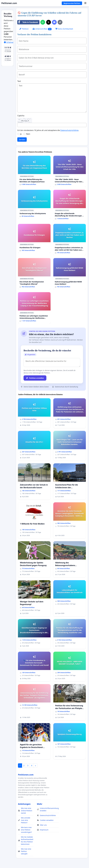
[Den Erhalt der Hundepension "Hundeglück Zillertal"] (34, 274)
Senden (22, 140)
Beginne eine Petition (72, 3)
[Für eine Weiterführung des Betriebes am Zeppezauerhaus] (34, 171)
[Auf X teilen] (49, 22)
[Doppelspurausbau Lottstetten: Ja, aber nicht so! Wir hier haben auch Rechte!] (70, 240)
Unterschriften (42, 29)
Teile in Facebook (28, 22)
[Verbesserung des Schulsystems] (34, 204)
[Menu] (85, 3)
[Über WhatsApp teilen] (43, 22)
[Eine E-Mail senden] (54, 22)
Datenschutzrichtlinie (69, 130)
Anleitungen (24, 804)
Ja (21, 134)
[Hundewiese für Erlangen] (34, 238)
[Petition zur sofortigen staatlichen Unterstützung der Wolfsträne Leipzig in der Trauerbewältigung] (34, 308)
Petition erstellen (35, 378)
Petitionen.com (9, 3)
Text (19, 81)
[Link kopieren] (60, 22)
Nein (28, 134)
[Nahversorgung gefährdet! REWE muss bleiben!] (70, 274)
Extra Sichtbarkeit (64, 29)
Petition (24, 29)
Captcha (21, 116)
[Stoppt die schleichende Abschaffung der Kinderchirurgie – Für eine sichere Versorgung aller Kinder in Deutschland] (70, 205)
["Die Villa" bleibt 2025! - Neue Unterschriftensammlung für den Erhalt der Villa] (70, 171)
